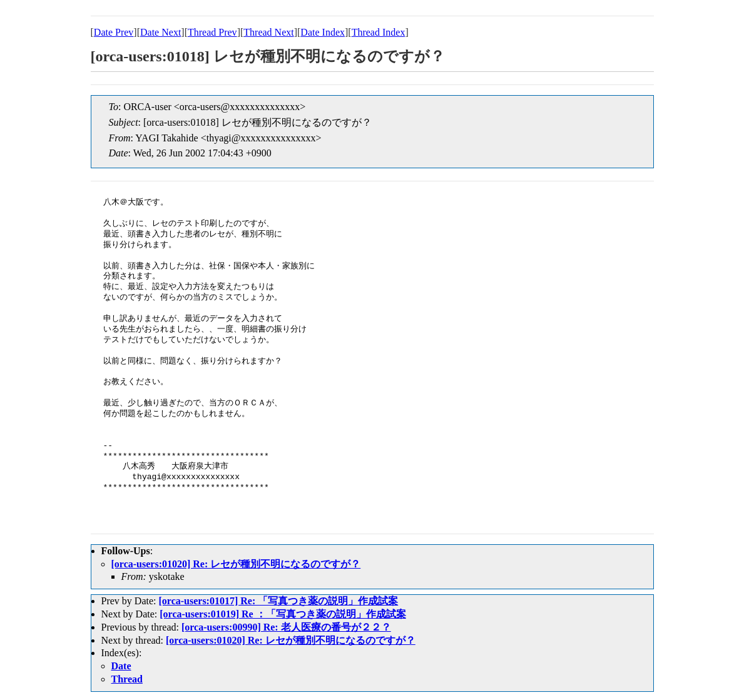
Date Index (323, 32)
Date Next (161, 32)
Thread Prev (212, 32)
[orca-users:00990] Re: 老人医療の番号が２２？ (286, 627)
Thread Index (379, 32)
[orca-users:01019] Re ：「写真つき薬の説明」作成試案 (283, 614)
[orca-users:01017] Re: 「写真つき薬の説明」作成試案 (278, 601)
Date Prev (114, 32)
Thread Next (268, 32)
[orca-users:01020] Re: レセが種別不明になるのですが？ (236, 564)
